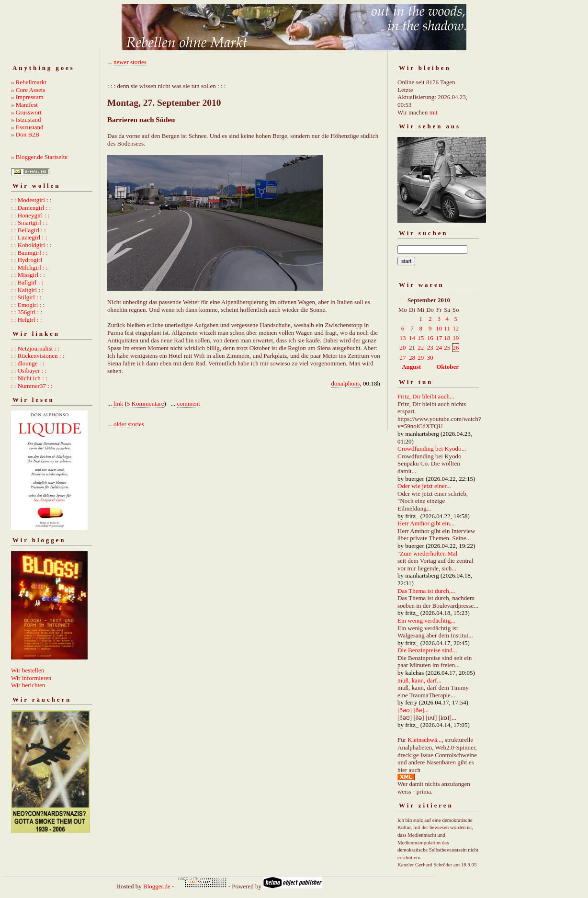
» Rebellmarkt (29, 82)
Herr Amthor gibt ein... (426, 523)
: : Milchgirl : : (29, 267)
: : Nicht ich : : (29, 378)
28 (412, 358)
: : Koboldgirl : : (31, 245)
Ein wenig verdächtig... (426, 620)
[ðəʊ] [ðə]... (413, 710)
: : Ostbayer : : (29, 370)
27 (403, 358)
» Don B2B (25, 134)
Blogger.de (157, 886)
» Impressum (27, 97)
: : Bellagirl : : (28, 230)
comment (189, 404)
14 (412, 338)
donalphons (345, 383)
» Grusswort (26, 112)
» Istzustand (26, 119)
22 (421, 347)
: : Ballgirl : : (27, 282)
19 (456, 338)
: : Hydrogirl (27, 260)
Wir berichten (28, 685)
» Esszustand (27, 127)
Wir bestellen (28, 670)
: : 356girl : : (27, 312)
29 (421, 358)
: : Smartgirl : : (29, 222)
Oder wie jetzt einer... (424, 486)
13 (403, 338)
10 (439, 328)
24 (439, 347)
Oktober (447, 367)
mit (434, 112)
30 (430, 358)
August (411, 367)
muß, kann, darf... (419, 680)
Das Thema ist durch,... (426, 591)
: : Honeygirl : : (30, 215)
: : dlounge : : (28, 363)
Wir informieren (31, 678)
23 (430, 347)
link (118, 404)
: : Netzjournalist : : (35, 348)
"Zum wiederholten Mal (427, 553)
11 (447, 328)
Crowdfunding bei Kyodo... (432, 449)
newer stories (130, 62)
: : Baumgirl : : (29, 253)
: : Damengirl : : (31, 208)
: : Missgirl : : (28, 275)
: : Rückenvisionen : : (38, 356)
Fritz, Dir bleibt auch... (426, 396)
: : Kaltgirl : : (27, 290)
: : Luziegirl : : (29, 237)
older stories (129, 424)
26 (456, 347)
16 (430, 338)
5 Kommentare (146, 404)
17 (439, 338)
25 (447, 347)
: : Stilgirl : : (26, 297)
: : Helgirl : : (26, 320)
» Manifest (24, 105)
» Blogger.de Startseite (39, 157)
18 (447, 338)
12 (456, 328)
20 (403, 347)
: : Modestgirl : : (31, 200)
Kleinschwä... (424, 740)
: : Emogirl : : (28, 305)
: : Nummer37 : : (32, 386)
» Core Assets (28, 90)
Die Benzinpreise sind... (427, 650)
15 (421, 338)
